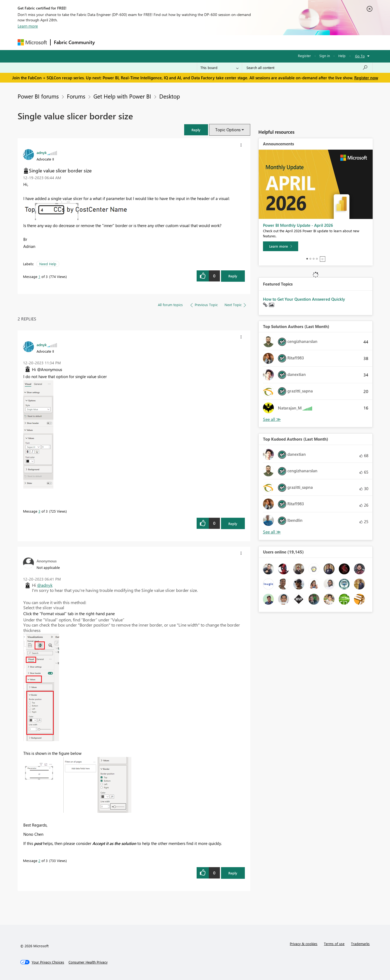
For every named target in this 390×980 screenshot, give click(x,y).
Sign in (325, 56)
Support (245, 42)
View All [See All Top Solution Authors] (272, 419)
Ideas (153, 42)
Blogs (201, 42)
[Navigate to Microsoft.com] (32, 42)
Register (304, 56)
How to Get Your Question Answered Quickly (304, 299)
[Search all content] (307, 68)
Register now (366, 78)
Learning (222, 42)
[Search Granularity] (220, 68)
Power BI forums (38, 96)
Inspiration (131, 42)
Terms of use (334, 944)
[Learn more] (281, 246)
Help (342, 56)
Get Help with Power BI (122, 96)
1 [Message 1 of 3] (39, 276)
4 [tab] (317, 259)
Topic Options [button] (228, 130)
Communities (177, 42)
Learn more (28, 26)
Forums (107, 42)
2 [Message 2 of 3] (39, 861)
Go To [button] (360, 56)
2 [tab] (310, 259)
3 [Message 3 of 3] (39, 511)
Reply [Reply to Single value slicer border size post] (233, 276)
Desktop (170, 96)
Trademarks (360, 944)
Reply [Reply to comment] (233, 524)
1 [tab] (307, 259)
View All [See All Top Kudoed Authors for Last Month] (272, 532)
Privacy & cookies (304, 944)
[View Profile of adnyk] (42, 152)
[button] (196, 130)
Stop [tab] (323, 259)
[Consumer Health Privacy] (88, 962)
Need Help (48, 264)
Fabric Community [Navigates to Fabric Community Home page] (74, 42)
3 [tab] (314, 259)
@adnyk (45, 585)
